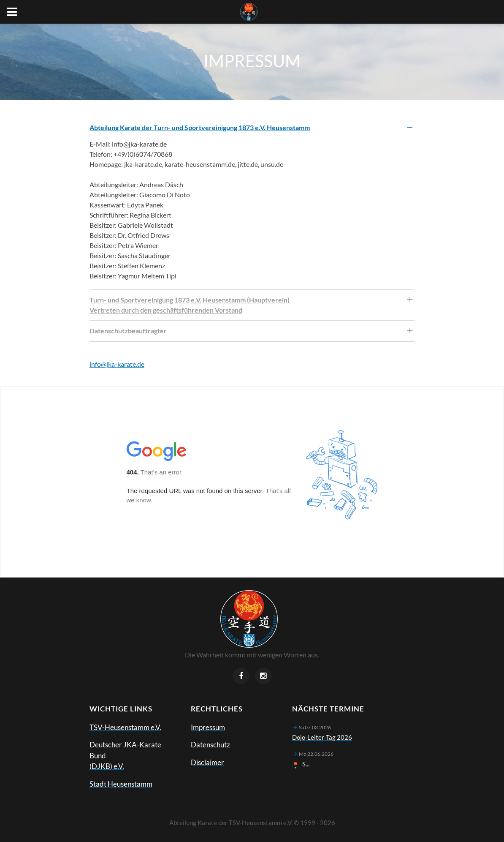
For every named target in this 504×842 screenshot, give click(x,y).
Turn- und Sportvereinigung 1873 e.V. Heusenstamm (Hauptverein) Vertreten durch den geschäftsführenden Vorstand (190, 305)
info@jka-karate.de (117, 364)
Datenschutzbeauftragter (128, 331)
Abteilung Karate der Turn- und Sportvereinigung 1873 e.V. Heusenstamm (200, 127)
